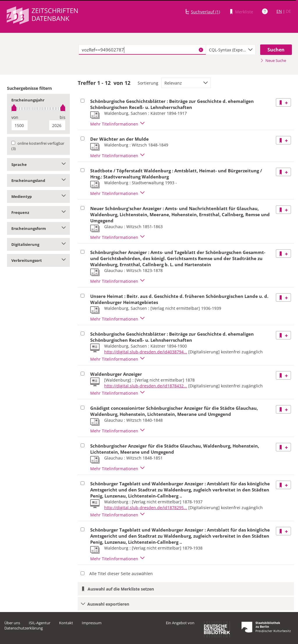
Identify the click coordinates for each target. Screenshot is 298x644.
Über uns (12, 623)
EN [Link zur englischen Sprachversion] (279, 11)
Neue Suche (273, 60)
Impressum (92, 623)
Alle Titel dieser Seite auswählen (121, 574)
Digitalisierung (38, 244)
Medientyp (38, 196)
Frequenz (38, 212)
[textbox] (142, 50)
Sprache (38, 164)
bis (63, 117)
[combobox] (231, 50)
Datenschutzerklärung (24, 628)
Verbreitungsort (38, 260)
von (15, 117)
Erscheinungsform (38, 228)
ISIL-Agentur (40, 623)
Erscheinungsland (38, 180)
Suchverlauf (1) (205, 12)
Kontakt (66, 623)
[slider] (38, 109)
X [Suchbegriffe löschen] (201, 50)
